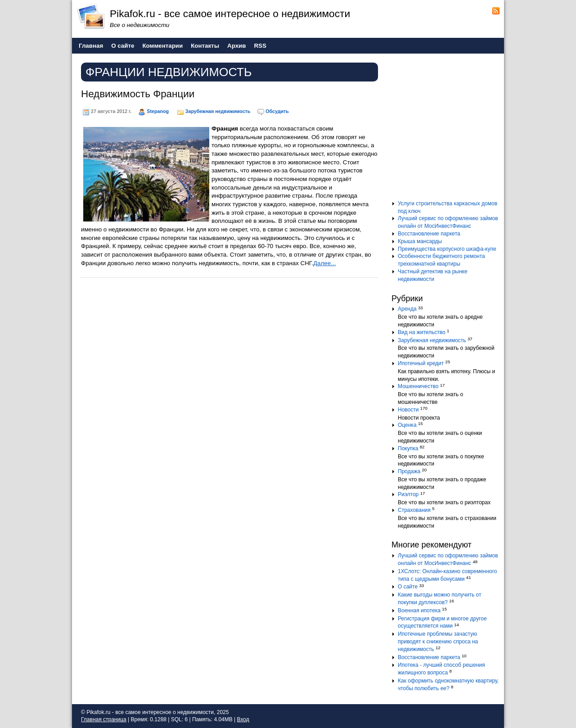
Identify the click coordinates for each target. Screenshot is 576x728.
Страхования (414, 510)
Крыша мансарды (420, 241)
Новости (408, 410)
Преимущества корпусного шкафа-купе (447, 249)
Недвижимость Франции (138, 94)
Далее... (324, 263)
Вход (243, 719)
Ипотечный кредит (421, 363)
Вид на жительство (422, 332)
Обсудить (277, 111)
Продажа (409, 471)
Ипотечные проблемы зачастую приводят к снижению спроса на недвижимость (438, 642)
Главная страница (104, 719)
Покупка (408, 448)
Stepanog (158, 111)
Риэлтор (408, 494)
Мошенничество (418, 386)
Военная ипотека (419, 610)
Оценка (407, 425)
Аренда (407, 309)
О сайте (408, 587)
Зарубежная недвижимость (218, 111)
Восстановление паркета (429, 234)
